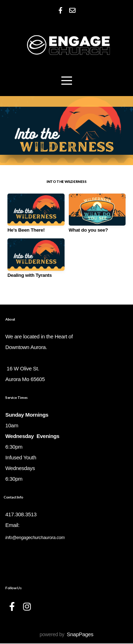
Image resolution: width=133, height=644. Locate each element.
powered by (66, 635)
